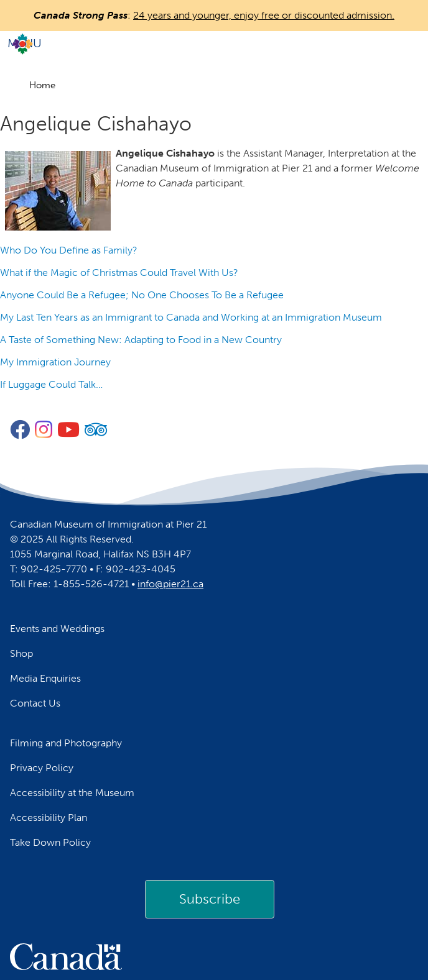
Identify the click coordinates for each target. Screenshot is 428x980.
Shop (21, 653)
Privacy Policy (42, 768)
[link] (210, 899)
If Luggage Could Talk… (51, 384)
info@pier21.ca (170, 584)
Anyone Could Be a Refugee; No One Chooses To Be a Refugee (142, 295)
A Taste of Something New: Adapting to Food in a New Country (141, 340)
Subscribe (210, 899)
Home (42, 85)
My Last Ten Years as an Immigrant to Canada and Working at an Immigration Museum (191, 317)
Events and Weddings (57, 629)
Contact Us (35, 703)
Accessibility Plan (49, 817)
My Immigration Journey (55, 362)
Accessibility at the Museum (72, 793)
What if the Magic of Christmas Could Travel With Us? (119, 272)
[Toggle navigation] (214, 44)
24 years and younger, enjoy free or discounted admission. (264, 15)
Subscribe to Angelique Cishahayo (5, 405)
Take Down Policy (50, 842)
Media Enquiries (45, 678)
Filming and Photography (66, 743)
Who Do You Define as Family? (69, 250)
